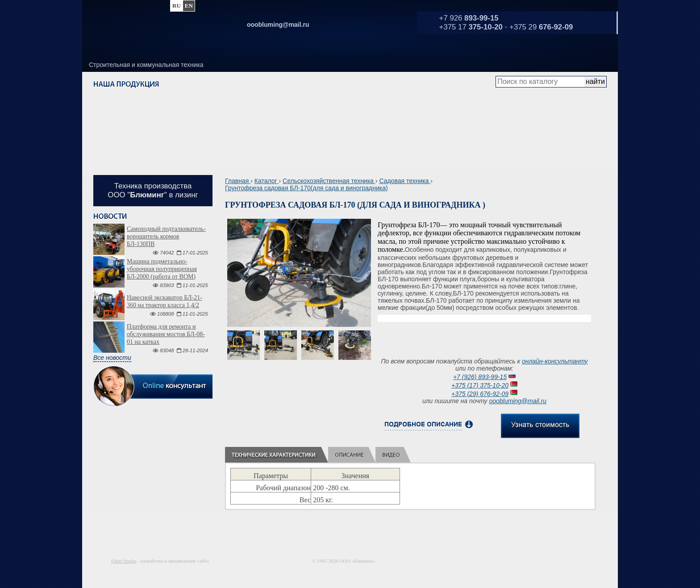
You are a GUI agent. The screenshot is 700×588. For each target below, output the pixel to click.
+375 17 (471, 27)
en (189, 6)
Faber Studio (124, 561)
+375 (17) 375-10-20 (480, 385)
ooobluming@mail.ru (518, 401)
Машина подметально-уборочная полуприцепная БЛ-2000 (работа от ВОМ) (162, 269)
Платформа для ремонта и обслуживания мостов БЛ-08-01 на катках (166, 334)
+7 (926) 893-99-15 (480, 377)
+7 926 (469, 18)
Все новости (112, 358)
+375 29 (541, 27)
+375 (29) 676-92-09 (480, 394)
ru (177, 6)
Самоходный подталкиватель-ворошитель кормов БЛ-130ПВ (166, 236)
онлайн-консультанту (555, 361)
